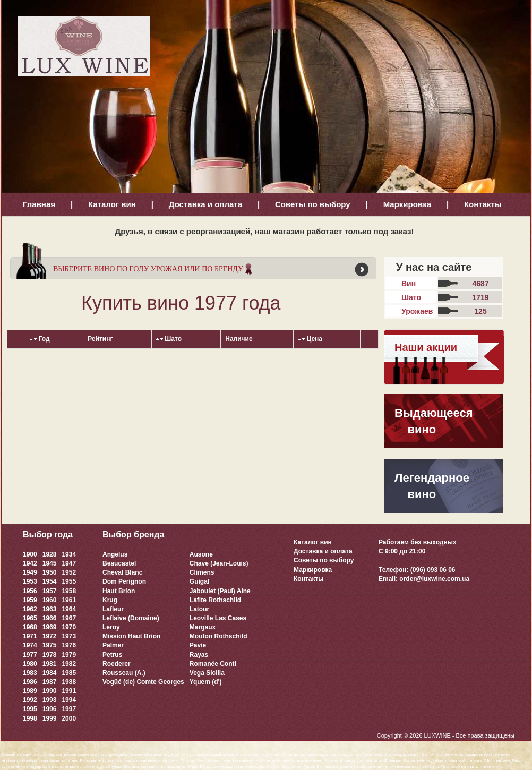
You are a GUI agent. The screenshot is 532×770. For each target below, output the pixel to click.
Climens (202, 572)
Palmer (113, 645)
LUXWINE (437, 735)
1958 (69, 591)
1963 (50, 609)
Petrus (112, 655)
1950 (50, 572)
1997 (69, 709)
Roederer (117, 664)
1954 (50, 581)
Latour (199, 609)
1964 (69, 609)
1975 (50, 645)
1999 (50, 718)
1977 (30, 655)
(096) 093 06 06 (433, 570)
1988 (69, 682)
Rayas (199, 655)
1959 (30, 600)
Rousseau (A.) (124, 673)
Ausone (201, 554)
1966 (50, 618)
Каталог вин (112, 204)
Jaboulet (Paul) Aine (220, 591)
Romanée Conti (213, 664)
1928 (50, 554)
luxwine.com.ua (404, 767)
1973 (69, 636)
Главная (39, 204)
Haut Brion (119, 591)
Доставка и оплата (205, 204)
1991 (69, 691)
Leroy (111, 627)
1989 (30, 691)
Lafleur (113, 609)
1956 (30, 591)
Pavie (198, 645)
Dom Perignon (124, 581)
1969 (50, 627)
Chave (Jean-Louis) (219, 563)
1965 (30, 618)
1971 (30, 636)
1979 (69, 655)
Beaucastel (119, 563)
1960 (50, 600)
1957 (50, 591)
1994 (69, 700)
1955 (69, 581)
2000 (69, 718)
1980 (30, 664)
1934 (69, 554)
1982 (69, 664)
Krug (110, 600)
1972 (50, 636)
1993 (50, 700)
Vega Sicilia (207, 673)
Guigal (199, 581)
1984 (50, 673)
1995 (30, 709)
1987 (50, 682)
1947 (69, 563)
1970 (69, 627)
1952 (69, 572)
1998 (30, 718)
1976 (69, 645)
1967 (69, 618)
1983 (30, 673)
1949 (30, 572)
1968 (30, 627)
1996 (50, 709)
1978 (50, 655)
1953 (30, 581)
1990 (50, 691)
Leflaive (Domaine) (131, 618)
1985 (69, 673)
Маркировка (407, 204)
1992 (30, 700)
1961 (69, 600)
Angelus (115, 554)
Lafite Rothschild (215, 600)
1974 (30, 645)
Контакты (483, 204)
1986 (30, 682)
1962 (30, 609)
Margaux (203, 627)
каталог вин (218, 761)
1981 (50, 664)
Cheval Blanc (122, 572)
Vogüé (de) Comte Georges (143, 682)
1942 (30, 563)
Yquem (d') (206, 682)
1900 (30, 554)
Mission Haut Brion (131, 636)
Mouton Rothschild (218, 636)
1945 (50, 563)
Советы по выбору (313, 204)
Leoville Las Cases (218, 618)
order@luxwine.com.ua (434, 579)
